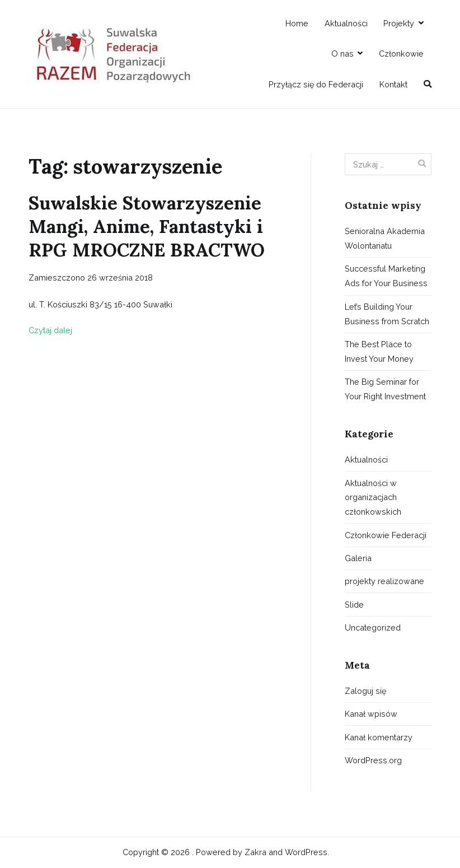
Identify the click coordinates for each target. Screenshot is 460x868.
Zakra (255, 852)
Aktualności (346, 23)
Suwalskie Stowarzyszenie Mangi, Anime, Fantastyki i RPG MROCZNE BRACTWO (147, 226)
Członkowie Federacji (386, 535)
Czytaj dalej (50, 330)
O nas (342, 53)
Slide (354, 605)
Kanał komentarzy (379, 737)
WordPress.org (373, 760)
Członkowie (401, 53)
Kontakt (393, 84)
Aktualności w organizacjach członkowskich (373, 498)
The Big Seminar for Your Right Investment (385, 389)
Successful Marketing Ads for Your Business (386, 276)
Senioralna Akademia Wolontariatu (385, 238)
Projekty (399, 23)
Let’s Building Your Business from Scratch (387, 314)
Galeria (358, 558)
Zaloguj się (365, 691)
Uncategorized (373, 627)
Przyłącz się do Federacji (316, 84)
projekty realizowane (384, 581)
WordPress (306, 852)
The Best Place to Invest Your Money (379, 351)
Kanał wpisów (371, 714)
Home (297, 23)
